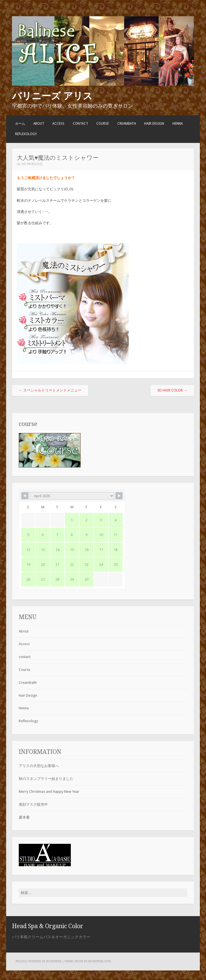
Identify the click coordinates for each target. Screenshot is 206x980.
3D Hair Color (172, 390)
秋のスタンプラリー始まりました (46, 779)
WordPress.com (99, 961)
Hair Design (154, 124)
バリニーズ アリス (52, 96)
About (39, 124)
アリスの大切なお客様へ (39, 766)
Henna (178, 124)
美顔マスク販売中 (33, 804)
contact (80, 124)
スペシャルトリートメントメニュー (50, 390)
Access (58, 124)
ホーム (20, 124)
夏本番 (24, 817)
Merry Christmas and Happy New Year (49, 792)
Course (103, 124)
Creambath (127, 124)
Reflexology (26, 134)
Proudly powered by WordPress (38, 961)
